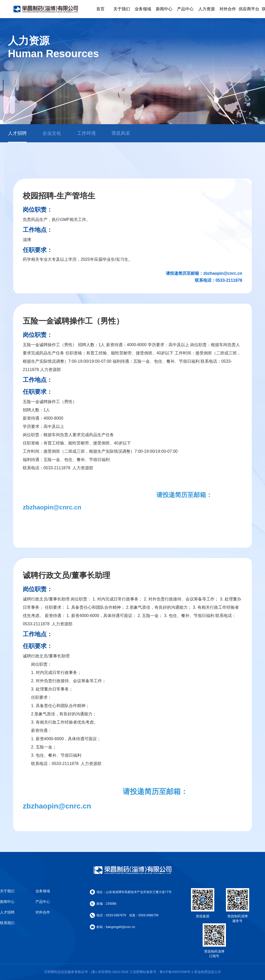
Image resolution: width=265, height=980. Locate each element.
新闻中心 (164, 9)
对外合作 (228, 9)
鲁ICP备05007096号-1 (176, 972)
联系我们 (7, 923)
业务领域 (143, 9)
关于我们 (122, 9)
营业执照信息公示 (208, 972)
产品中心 (185, 9)
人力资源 (207, 9)
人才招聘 (7, 912)
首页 (100, 9)
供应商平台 (249, 9)
